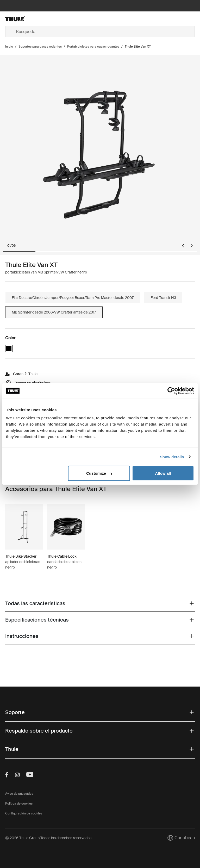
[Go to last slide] (183, 246)
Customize (99, 473)
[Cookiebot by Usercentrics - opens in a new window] (171, 391)
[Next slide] (192, 246)
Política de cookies (19, 804)
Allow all (163, 473)
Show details (172, 457)
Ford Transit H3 (163, 298)
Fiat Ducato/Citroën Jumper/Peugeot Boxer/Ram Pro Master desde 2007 (73, 298)
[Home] (37, 19)
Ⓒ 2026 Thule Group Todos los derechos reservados (48, 838)
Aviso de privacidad (19, 794)
